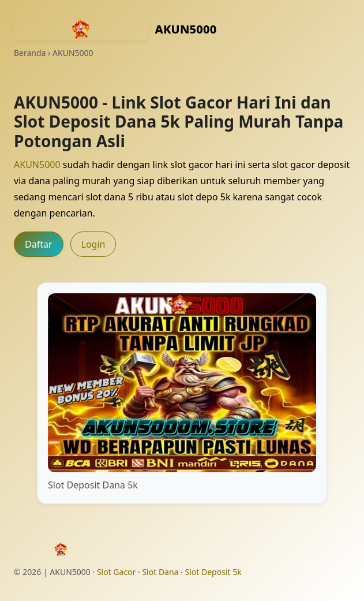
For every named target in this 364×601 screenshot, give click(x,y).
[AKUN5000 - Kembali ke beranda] (81, 29)
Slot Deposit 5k (213, 572)
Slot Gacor (116, 572)
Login (93, 244)
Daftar (39, 244)
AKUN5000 (37, 165)
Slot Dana (160, 572)
